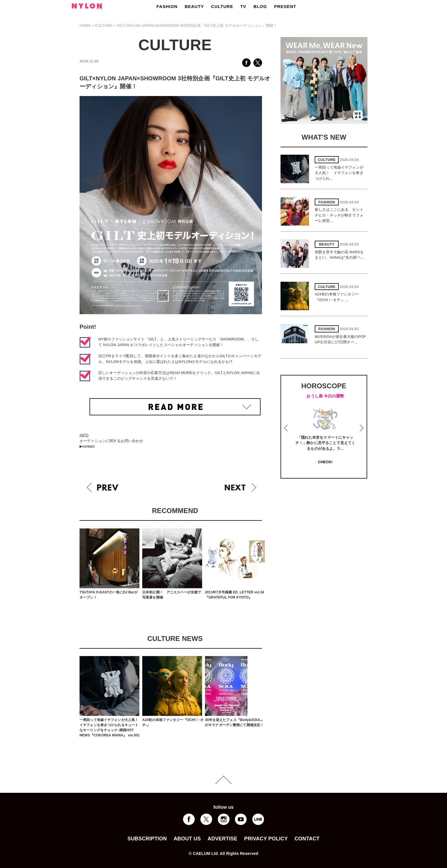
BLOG (260, 6)
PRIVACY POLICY (266, 839)
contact (89, 446)
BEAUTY (194, 6)
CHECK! (325, 462)
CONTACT (307, 839)
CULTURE (222, 6)
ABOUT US (187, 839)
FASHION (167, 6)
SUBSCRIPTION (147, 839)
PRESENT (285, 6)
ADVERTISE (223, 839)
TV (243, 6)
